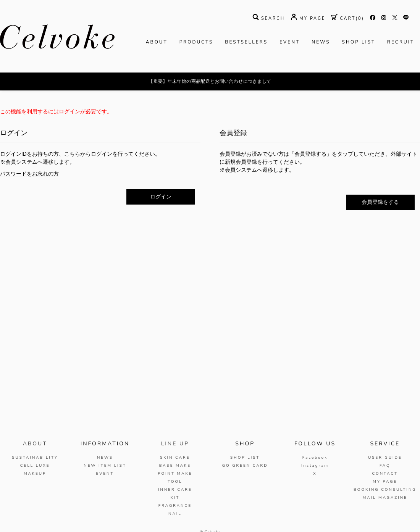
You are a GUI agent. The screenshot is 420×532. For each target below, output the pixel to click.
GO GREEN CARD (245, 466)
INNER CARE (175, 490)
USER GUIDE (385, 458)
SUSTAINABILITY (35, 458)
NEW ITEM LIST (105, 466)
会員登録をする (380, 202)
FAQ (385, 466)
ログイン (161, 197)
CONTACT (385, 474)
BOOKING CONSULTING (385, 490)
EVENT (290, 42)
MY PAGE (385, 482)
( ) (348, 19)
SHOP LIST (359, 42)
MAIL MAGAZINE (385, 498)
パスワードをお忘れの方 (29, 174)
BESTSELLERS (246, 42)
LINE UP (175, 444)
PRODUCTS (196, 42)
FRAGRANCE (175, 506)
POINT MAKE (175, 474)
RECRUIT (401, 42)
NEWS (321, 42)
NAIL (175, 514)
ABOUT (157, 42)
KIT (175, 498)
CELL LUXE (35, 466)
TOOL (175, 482)
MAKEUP (35, 474)
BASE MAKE (175, 466)
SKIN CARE (175, 458)
